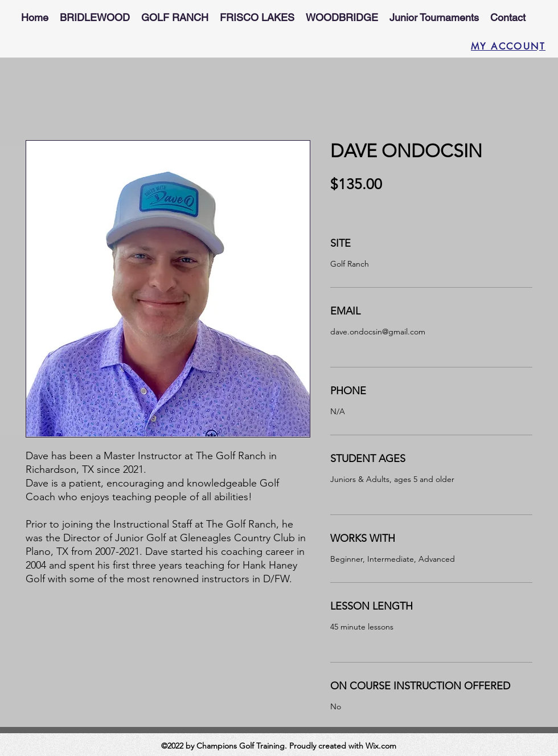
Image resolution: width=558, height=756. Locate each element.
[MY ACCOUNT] (504, 46)
